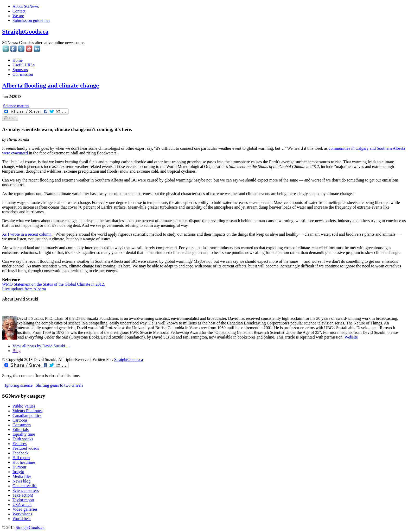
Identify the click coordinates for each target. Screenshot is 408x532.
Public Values (24, 406)
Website (351, 337)
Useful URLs (24, 65)
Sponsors (20, 70)
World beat (22, 519)
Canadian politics (27, 415)
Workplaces (22, 514)
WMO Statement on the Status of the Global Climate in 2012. (53, 284)
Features (20, 444)
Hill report (21, 458)
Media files (22, 476)
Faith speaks (23, 439)
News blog (21, 481)
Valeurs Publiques (27, 411)
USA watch (22, 505)
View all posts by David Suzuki (41, 346)
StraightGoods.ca (25, 32)
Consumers (22, 425)
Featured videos (26, 448)
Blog (17, 351)
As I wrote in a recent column (27, 234)
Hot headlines (24, 462)
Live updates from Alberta (24, 289)
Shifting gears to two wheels (59, 385)
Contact (19, 11)
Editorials (21, 430)
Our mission (23, 74)
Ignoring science (19, 385)
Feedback (20, 453)
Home (18, 60)
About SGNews (26, 6)
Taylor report (23, 500)
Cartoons (20, 420)
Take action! (23, 495)
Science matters (16, 106)
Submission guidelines (31, 20)
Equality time (24, 434)
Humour (19, 467)
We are (18, 16)
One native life (25, 486)
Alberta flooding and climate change (50, 85)
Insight (18, 472)
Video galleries (25, 509)
